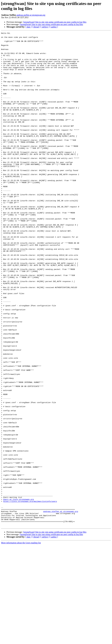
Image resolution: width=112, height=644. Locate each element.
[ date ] (29, 27)
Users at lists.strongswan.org (19, 593)
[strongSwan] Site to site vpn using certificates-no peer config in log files (55, 22)
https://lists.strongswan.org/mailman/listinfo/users (30, 595)
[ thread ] (36, 27)
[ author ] (54, 27)
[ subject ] (45, 27)
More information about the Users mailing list (21, 642)
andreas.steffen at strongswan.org (31, 15)
